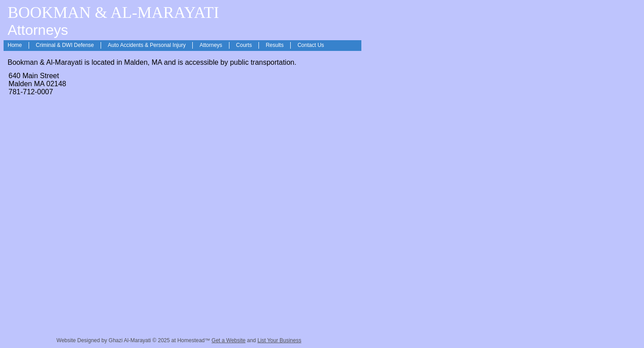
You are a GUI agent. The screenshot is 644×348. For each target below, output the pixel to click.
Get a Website (229, 340)
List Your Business (280, 340)
